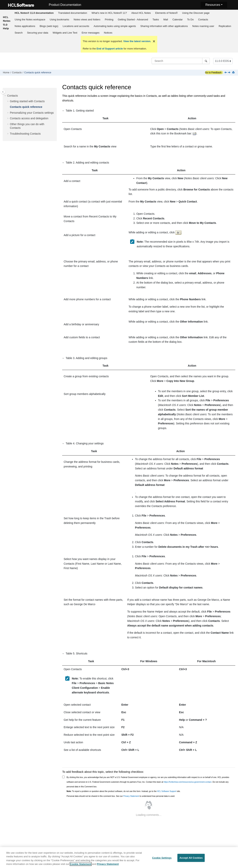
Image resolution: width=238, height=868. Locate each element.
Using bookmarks (59, 19)
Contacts (203, 19)
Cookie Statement (81, 864)
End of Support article (110, 49)
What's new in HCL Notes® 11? (109, 13)
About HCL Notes (141, 13)
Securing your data (38, 33)
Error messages (91, 33)
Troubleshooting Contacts (25, 134)
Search (19, 33)
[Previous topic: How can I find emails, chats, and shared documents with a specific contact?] (226, 73)
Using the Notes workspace (30, 19)
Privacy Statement (131, 796)
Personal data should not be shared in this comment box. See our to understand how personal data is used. (121, 796)
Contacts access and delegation (29, 118)
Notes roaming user (203, 26)
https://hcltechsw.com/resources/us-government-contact (188, 782)
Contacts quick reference (38, 73)
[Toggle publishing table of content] (3, 92)
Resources (213, 5)
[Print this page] (234, 73)
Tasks (156, 19)
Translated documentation (73, 13)
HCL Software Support (167, 791)
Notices (108, 33)
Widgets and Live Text (65, 33)
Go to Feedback (213, 73)
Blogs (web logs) (49, 26)
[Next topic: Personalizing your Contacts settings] (229, 73)
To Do (190, 19)
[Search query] (181, 61)
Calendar (177, 19)
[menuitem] (34, 13)
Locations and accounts (76, 26)
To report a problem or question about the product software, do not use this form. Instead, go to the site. (124, 791)
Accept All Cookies (191, 858)
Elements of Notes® (167, 13)
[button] (6, 96)
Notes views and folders (87, 19)
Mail (166, 19)
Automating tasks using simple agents (115, 26)
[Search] (206, 61)
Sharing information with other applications (164, 26)
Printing (109, 19)
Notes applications (25, 26)
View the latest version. (137, 41)
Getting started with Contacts (27, 101)
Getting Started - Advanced (133, 19)
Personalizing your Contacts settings (32, 113)
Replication (225, 26)
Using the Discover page (196, 13)
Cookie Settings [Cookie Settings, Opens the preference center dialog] (162, 858)
